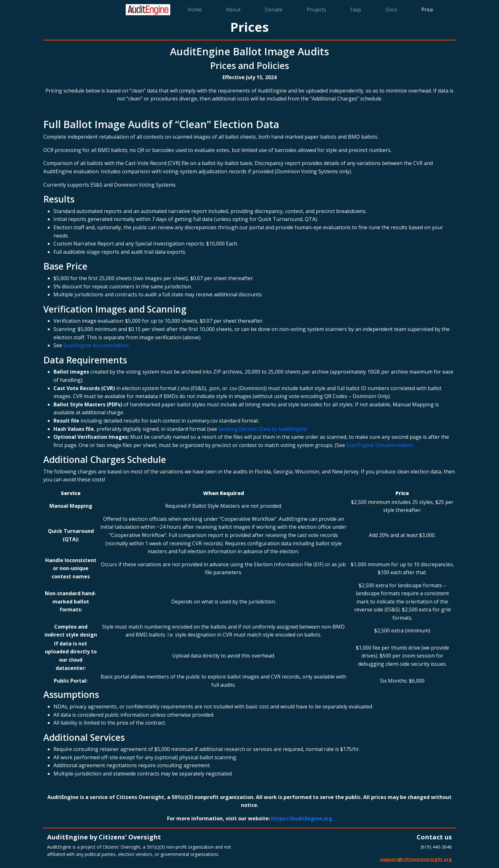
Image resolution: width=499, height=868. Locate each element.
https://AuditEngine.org (302, 818)
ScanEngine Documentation (379, 445)
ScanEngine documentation (96, 345)
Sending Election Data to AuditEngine (263, 429)
